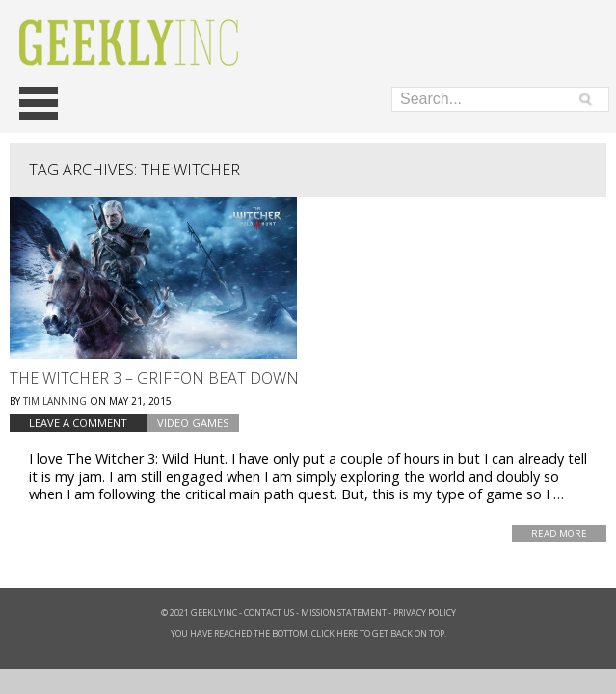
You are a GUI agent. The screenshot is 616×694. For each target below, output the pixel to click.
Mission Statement (344, 613)
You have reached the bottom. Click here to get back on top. (308, 634)
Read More (559, 534)
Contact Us (269, 613)
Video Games (193, 423)
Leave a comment (78, 423)
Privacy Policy (425, 613)
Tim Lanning (55, 401)
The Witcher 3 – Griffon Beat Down (154, 378)
